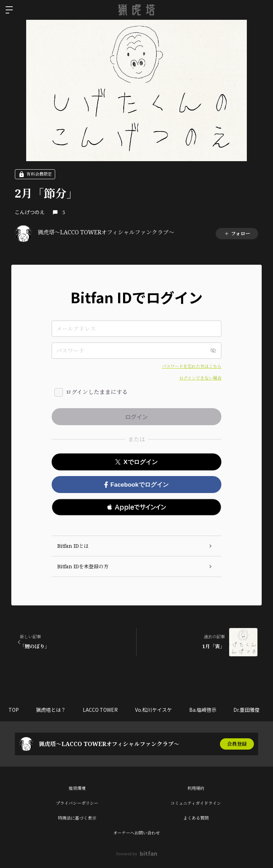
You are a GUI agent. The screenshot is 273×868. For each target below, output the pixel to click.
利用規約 (196, 788)
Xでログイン (136, 462)
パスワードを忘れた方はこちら (192, 366)
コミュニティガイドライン (196, 803)
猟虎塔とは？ (52, 710)
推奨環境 (77, 788)
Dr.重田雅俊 (249, 710)
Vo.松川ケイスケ (155, 710)
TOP (14, 710)
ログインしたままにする (97, 392)
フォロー (237, 233)
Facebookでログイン (136, 485)
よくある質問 (196, 818)
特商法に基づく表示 (77, 818)
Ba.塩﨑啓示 (205, 710)
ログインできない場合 (200, 378)
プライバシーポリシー (77, 803)
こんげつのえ (30, 212)
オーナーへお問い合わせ (136, 833)
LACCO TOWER (102, 710)
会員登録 (237, 744)
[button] (136, 507)
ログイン (262, 10)
